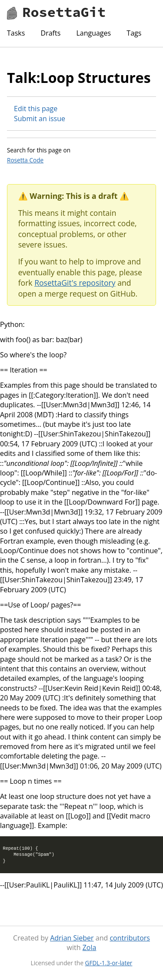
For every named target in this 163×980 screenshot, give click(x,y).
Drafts (51, 33)
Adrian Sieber (72, 938)
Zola (90, 947)
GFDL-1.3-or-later (109, 963)
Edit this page (36, 109)
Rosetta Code (25, 160)
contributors (130, 938)
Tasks (16, 33)
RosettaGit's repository (75, 283)
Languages (93, 33)
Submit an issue (40, 119)
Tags (134, 33)
